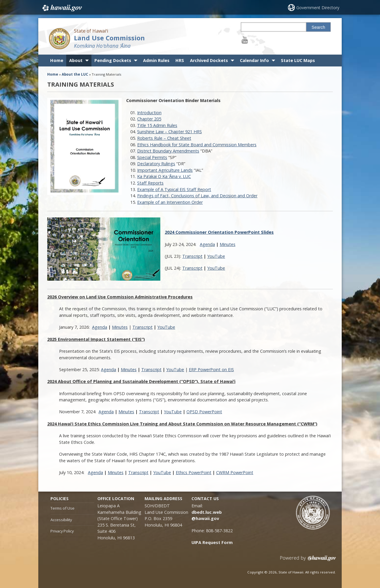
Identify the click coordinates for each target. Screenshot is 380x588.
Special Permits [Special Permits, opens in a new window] (152, 157)
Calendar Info (254, 60)
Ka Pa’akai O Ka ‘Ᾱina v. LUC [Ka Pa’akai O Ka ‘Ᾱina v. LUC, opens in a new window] (164, 176)
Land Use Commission (109, 38)
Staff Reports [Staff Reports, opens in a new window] (150, 183)
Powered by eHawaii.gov (308, 561)
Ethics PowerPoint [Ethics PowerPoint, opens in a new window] (194, 472)
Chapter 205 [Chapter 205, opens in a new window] (149, 119)
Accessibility (61, 520)
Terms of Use (62, 508)
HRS (180, 60)
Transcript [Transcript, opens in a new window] (192, 256)
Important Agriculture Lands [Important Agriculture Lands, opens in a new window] (165, 170)
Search (319, 27)
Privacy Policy (62, 531)
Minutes (228, 244)
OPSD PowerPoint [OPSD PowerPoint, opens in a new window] (204, 412)
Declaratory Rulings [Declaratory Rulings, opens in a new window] (156, 164)
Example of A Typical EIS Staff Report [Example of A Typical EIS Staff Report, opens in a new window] (174, 189)
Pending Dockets (113, 60)
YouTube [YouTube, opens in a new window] (216, 256)
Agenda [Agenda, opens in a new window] (207, 244)
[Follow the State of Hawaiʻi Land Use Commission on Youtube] (245, 40)
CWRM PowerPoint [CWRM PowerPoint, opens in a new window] (235, 472)
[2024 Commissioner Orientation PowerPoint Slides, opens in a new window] (219, 232)
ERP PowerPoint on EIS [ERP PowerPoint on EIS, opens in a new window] (211, 370)
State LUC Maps (298, 60)
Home (57, 60)
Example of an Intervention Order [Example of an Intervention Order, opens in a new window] (170, 202)
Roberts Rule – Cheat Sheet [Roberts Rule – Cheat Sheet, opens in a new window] (164, 138)
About (76, 60)
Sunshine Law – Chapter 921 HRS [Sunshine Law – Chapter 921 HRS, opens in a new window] (170, 132)
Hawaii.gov (62, 8)
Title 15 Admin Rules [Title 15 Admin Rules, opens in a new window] (157, 125)
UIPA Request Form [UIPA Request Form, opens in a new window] (212, 542)
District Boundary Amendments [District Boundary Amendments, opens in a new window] (168, 151)
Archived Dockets (209, 60)
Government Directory (318, 8)
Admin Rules (156, 60)
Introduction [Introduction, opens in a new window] (149, 113)
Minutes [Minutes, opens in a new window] (120, 327)
